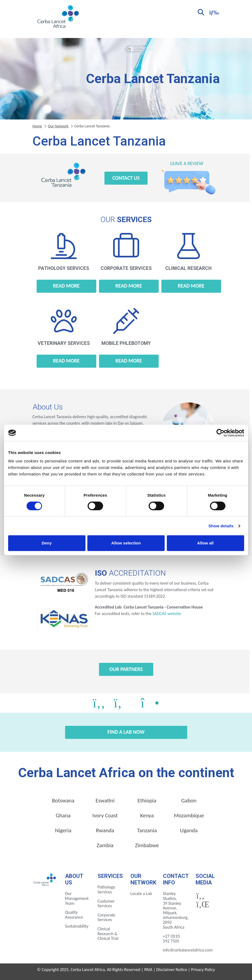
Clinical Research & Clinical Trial (108, 934)
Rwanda (105, 830)
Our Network (58, 126)
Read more (66, 286)
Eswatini (105, 801)
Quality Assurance (74, 915)
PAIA (148, 970)
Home (37, 126)
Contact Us (126, 178)
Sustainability (77, 926)
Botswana (63, 801)
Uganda (189, 830)
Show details (221, 526)
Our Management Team (77, 898)
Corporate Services (106, 917)
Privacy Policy (203, 970)
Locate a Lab (141, 894)
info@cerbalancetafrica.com (188, 950)
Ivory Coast (105, 815)
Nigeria (63, 830)
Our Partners (126, 669)
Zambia (105, 845)
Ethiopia (147, 801)
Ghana (63, 815)
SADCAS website (167, 614)
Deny (47, 543)
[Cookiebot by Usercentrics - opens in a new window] (220, 433)
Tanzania (147, 830)
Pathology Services (106, 889)
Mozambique (189, 815)
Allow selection (126, 543)
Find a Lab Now (126, 732)
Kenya (147, 815)
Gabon (189, 801)
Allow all (205, 543)
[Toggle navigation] (213, 12)
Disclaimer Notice (172, 970)
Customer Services (106, 904)
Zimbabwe (147, 845)
